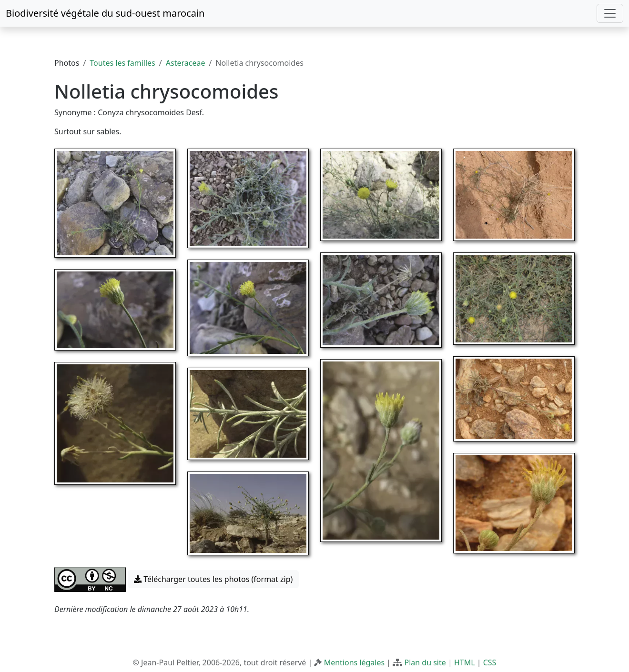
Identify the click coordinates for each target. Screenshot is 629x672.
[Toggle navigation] (610, 13)
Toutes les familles (122, 63)
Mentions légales (355, 662)
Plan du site (425, 662)
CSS (490, 662)
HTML (465, 662)
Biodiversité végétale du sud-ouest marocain (105, 13)
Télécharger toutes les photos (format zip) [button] (213, 579)
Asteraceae (186, 63)
